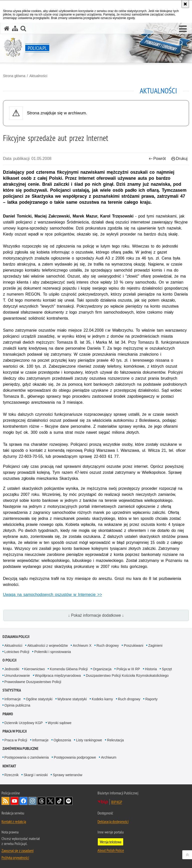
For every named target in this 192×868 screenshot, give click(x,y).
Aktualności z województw (47, 645)
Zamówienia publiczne (20, 748)
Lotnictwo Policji (17, 652)
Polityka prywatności (15, 857)
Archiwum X (82, 645)
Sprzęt (167, 669)
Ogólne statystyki (39, 699)
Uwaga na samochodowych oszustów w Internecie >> (52, 595)
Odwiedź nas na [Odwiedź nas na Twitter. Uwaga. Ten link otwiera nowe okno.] (50, 801)
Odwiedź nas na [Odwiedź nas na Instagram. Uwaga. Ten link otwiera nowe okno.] (32, 801)
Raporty (151, 699)
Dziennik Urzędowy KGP (24, 723)
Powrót (157, 159)
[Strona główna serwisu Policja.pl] (7, 28)
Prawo (8, 714)
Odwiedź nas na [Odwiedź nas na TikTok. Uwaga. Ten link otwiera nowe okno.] (59, 801)
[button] (183, 29)
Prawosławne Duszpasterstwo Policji (33, 682)
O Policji (9, 660)
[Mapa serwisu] (15, 28)
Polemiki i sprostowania (52, 652)
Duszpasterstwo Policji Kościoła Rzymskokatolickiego (127, 676)
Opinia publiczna (17, 705)
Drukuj (179, 159)
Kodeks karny (102, 699)
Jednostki (12, 669)
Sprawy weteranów (67, 775)
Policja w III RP (128, 669)
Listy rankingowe (89, 740)
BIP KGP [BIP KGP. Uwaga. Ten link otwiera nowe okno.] (117, 802)
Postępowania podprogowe (75, 757)
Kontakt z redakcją (14, 821)
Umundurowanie (17, 676)
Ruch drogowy (108, 645)
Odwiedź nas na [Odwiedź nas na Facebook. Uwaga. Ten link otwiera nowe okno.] (23, 801)
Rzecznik (12, 775)
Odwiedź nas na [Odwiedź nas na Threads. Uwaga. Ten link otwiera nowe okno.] (41, 801)
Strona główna (14, 76)
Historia (151, 669)
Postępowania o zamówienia (27, 757)
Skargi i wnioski (35, 775)
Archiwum (109, 757)
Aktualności (38, 76)
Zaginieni (155, 645)
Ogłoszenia (62, 740)
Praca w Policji (15, 731)
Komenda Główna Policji (69, 669)
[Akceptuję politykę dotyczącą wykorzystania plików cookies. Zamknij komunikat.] (185, 4)
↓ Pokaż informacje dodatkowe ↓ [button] (96, 615)
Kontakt (9, 766)
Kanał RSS (5, 801)
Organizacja (102, 669)
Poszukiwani (133, 645)
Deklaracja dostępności (113, 821)
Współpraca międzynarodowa (58, 676)
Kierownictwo (34, 669)
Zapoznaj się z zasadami (17, 850)
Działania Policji (16, 637)
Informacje (13, 699)
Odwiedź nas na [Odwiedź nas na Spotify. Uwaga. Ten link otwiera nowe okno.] (68, 801)
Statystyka (12, 690)
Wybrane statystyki (72, 699)
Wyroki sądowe (60, 723)
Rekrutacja (115, 740)
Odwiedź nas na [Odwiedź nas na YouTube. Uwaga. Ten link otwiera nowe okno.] (14, 801)
